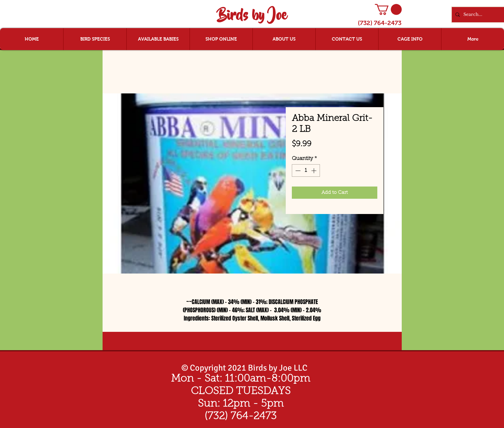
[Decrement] (297, 171)
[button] (388, 9)
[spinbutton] (306, 171)
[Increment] (314, 171)
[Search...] (483, 15)
